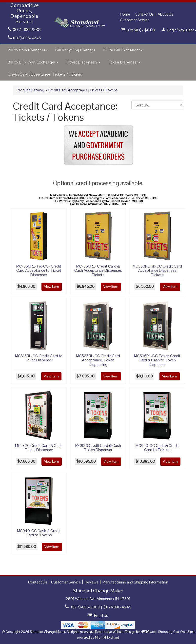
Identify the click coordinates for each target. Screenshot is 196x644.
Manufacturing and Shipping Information (135, 582)
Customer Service (135, 20)
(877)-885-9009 (25, 30)
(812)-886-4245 (24, 38)
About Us (166, 14)
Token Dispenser (124, 62)
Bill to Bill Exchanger (123, 50)
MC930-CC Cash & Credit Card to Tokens (157, 448)
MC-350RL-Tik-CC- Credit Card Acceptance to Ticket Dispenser (39, 270)
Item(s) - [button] (138, 30)
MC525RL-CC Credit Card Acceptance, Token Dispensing (98, 360)
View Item (52, 287)
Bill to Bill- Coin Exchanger (33, 62)
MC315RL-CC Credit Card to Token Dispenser (39, 358)
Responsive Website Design (115, 632)
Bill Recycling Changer (75, 50)
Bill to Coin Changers (28, 50)
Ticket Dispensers (83, 62)
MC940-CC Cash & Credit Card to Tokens (39, 533)
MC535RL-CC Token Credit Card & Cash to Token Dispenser (157, 360)
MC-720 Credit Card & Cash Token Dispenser (39, 448)
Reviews (92, 582)
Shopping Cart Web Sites (176, 632)
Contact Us (144, 14)
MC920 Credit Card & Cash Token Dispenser (98, 448)
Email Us (101, 615)
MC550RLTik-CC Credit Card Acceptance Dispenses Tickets (157, 270)
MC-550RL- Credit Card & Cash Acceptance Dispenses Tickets (98, 270)
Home (125, 14)
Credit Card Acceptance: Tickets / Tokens (45, 74)
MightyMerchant (107, 637)
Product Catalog (30, 90)
